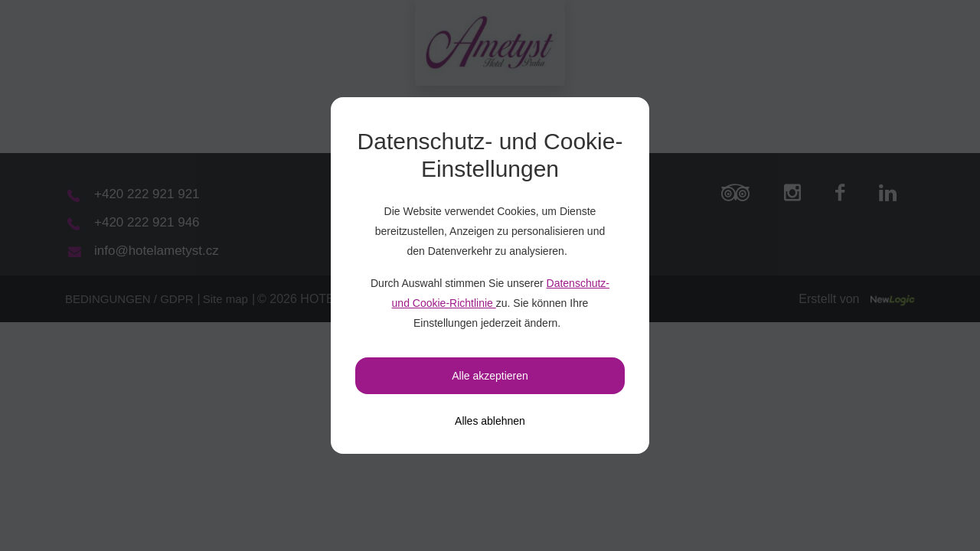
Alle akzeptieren (490, 376)
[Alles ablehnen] (490, 421)
